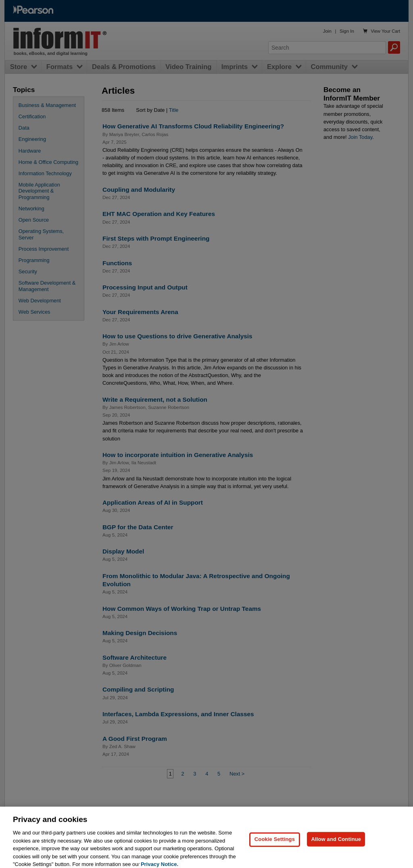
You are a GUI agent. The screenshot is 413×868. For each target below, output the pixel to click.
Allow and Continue (336, 844)
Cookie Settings (275, 844)
